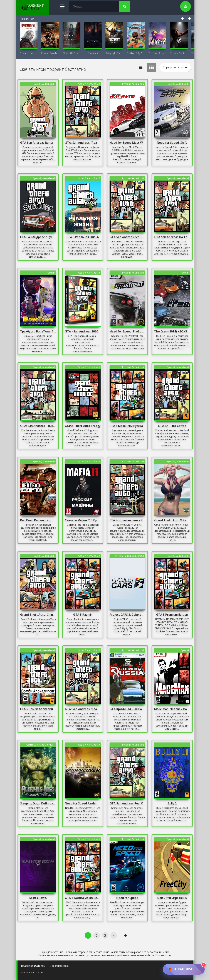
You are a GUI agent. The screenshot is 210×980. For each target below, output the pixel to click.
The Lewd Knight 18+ (157, 53)
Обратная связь (59, 966)
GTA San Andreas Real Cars (127, 803)
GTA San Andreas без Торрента (127, 237)
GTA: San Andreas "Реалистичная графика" (83, 143)
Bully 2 (172, 803)
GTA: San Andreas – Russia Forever (38, 426)
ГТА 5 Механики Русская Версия (127, 426)
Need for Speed (127, 898)
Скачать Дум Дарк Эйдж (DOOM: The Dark (50, 53)
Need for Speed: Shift (172, 143)
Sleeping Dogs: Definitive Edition (38, 803)
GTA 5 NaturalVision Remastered (83, 898)
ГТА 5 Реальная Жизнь (83, 237)
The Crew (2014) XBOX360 (172, 331)
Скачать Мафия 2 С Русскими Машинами (83, 520)
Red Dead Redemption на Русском (38, 520)
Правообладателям (33, 966)
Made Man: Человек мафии (172, 709)
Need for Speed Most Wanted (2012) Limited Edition (127, 143)
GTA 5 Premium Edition (172, 615)
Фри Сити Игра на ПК (172, 898)
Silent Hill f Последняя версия (71, 53)
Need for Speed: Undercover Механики (83, 803)
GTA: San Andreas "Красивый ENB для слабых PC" (83, 709)
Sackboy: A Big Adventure (136, 53)
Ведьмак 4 (93, 53)
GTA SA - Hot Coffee (172, 426)
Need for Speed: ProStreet (127, 331)
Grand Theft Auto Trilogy (83, 426)
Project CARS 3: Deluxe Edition (127, 615)
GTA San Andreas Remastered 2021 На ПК (38, 143)
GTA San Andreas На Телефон (172, 237)
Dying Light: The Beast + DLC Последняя (114, 53)
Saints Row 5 (38, 898)
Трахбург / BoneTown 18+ (38, 331)
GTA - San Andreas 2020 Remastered (83, 331)
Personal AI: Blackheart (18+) (179, 53)
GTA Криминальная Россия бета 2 (127, 709)
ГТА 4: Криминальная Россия (127, 520)
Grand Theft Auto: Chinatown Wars (38, 615)
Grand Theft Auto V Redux (172, 520)
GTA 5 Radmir (83, 615)
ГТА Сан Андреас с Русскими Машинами (38, 237)
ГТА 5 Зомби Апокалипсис (38, 709)
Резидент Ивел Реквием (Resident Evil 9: (29, 53)
